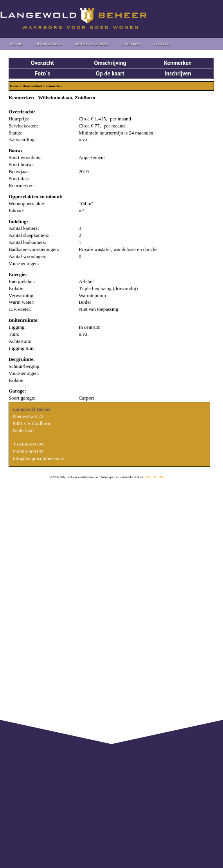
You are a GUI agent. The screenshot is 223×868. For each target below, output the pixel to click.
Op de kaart (110, 73)
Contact (163, 44)
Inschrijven (178, 73)
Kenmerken (178, 63)
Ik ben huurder (92, 44)
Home (17, 44)
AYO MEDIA (155, 477)
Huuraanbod (49, 44)
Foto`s (42, 73)
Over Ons (131, 44)
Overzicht (42, 63)
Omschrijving (110, 63)
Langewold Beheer (74, 19)
